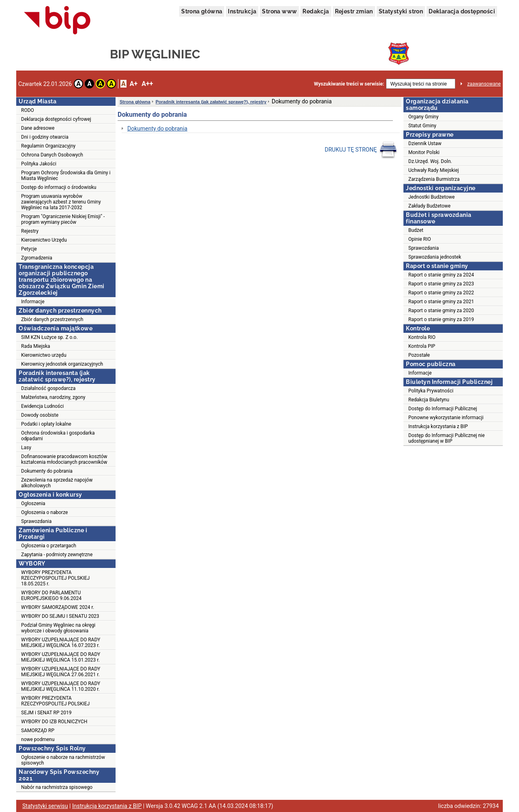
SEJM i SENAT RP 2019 (46, 713)
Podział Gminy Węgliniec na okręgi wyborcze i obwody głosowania (58, 628)
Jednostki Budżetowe (431, 197)
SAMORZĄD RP (38, 731)
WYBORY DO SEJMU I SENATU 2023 (60, 616)
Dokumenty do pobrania (47, 471)
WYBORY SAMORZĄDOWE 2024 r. (58, 607)
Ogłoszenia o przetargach (49, 546)
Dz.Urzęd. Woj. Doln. (430, 161)
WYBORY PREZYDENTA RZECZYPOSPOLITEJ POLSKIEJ (55, 701)
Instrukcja (242, 11)
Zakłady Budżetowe (429, 206)
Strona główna (202, 11)
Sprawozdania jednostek (435, 257)
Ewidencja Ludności (43, 406)
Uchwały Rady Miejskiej (434, 170)
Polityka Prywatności (431, 391)
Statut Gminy (422, 126)
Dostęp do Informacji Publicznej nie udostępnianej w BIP (446, 438)
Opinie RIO (420, 239)
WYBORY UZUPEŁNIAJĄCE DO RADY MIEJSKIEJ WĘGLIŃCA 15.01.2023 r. (61, 657)
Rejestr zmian (354, 11)
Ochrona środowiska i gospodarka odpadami (58, 436)
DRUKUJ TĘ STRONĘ (361, 150)
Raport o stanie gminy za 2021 (441, 302)
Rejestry (30, 231)
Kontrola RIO (422, 337)
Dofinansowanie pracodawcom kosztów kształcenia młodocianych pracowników (64, 459)
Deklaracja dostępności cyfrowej (56, 119)
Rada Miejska (36, 346)
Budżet (416, 230)
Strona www (279, 11)
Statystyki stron (401, 11)
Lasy (26, 448)
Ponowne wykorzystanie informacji (446, 418)
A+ (134, 84)
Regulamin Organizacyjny (48, 146)
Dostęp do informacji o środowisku (59, 187)
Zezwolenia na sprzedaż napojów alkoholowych (57, 483)
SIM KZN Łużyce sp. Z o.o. (49, 337)
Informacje (33, 302)
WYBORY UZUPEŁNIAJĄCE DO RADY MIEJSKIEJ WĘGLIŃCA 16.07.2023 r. (61, 643)
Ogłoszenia (33, 503)
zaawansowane (484, 84)
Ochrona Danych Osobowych (52, 155)
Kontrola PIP (422, 346)
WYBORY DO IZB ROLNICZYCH (54, 722)
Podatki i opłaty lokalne (46, 424)
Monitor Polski (424, 152)
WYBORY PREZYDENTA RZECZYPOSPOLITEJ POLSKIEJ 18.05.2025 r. (55, 578)
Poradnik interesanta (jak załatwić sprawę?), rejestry (211, 102)
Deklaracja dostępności (462, 11)
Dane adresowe (38, 128)
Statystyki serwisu (45, 806)
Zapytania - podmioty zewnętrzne (57, 555)
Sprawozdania (36, 521)
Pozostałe (419, 355)
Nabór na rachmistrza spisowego (57, 787)
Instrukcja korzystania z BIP (438, 426)
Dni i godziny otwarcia (45, 137)
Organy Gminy (424, 117)
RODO (28, 110)
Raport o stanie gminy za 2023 (441, 284)
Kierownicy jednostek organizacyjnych (62, 364)
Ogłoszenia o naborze (44, 512)
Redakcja (316, 11)
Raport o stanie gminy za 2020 (441, 311)
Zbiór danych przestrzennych (52, 319)
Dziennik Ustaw (425, 144)
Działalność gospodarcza (48, 388)
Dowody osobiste (40, 415)
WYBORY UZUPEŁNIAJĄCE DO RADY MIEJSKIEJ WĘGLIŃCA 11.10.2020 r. (61, 686)
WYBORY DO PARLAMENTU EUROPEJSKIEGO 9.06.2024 (51, 596)
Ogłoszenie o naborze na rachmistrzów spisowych (63, 760)
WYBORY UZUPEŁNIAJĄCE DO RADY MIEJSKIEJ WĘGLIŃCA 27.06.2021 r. (61, 672)
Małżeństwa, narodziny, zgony (53, 397)
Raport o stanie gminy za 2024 (441, 275)
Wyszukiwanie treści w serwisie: (349, 84)
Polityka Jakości (39, 164)
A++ (147, 84)
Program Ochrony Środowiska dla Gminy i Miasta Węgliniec (66, 176)
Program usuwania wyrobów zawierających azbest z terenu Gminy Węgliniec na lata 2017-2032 (61, 202)
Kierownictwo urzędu (44, 355)
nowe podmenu (38, 739)
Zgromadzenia (37, 258)
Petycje (29, 249)
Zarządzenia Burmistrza (434, 179)
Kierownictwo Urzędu (44, 240)
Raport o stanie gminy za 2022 (441, 293)
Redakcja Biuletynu (429, 400)
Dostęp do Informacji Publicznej (443, 409)
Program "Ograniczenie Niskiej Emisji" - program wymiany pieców (63, 219)
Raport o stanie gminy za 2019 (441, 319)
